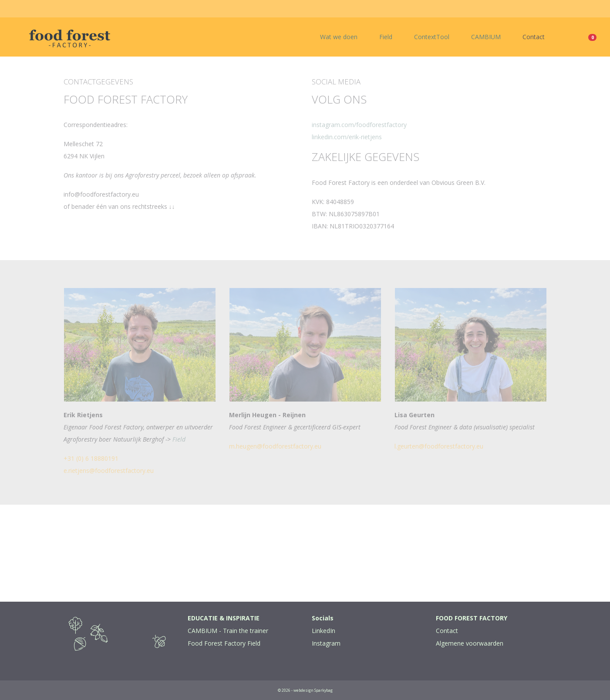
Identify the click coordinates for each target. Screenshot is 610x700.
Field (386, 37)
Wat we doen (339, 37)
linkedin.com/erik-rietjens (347, 137)
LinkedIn (324, 631)
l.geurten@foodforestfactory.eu (439, 446)
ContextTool (432, 37)
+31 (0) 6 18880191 (91, 458)
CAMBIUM (486, 37)
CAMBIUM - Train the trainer (228, 631)
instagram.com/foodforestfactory (359, 125)
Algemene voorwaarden (470, 643)
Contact (534, 37)
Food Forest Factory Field (224, 643)
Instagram (326, 643)
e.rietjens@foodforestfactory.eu (109, 471)
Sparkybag (324, 690)
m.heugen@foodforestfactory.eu (275, 446)
